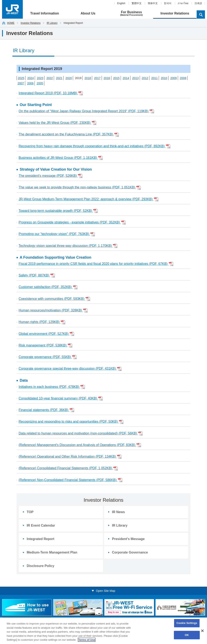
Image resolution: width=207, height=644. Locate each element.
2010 (164, 78)
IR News (118, 512)
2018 (88, 78)
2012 (145, 78)
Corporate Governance (130, 552)
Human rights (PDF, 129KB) (42, 322)
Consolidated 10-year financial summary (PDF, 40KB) (61, 399)
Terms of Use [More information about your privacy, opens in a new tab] (87, 640)
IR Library (52, 23)
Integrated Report (40, 539)
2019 (78, 78)
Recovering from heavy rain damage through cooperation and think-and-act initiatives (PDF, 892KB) (95, 146)
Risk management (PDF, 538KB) (46, 346)
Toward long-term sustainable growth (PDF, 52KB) (58, 211)
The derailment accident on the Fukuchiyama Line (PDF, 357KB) (69, 135)
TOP (30, 512)
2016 (107, 78)
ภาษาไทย (183, 3)
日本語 (198, 3)
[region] (103, 631)
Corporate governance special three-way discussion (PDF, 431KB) (70, 369)
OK (187, 635)
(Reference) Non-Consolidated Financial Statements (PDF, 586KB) (71, 480)
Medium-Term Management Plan (52, 552)
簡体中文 (153, 3)
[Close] (202, 631)
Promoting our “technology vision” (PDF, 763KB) (57, 234)
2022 (50, 78)
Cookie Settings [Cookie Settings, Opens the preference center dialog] (187, 623)
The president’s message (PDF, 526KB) (51, 176)
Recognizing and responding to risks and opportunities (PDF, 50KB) (71, 422)
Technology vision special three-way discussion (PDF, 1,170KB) (68, 246)
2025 (21, 78)
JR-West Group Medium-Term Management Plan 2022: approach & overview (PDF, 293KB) (89, 199)
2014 (126, 78)
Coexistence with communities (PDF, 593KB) (54, 299)
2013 (135, 78)
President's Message (128, 539)
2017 (97, 78)
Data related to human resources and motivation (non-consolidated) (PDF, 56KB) (81, 434)
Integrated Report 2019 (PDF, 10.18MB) (51, 93)
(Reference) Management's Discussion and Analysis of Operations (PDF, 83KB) (80, 445)
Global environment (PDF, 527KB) (46, 334)
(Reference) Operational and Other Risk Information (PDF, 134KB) (70, 457)
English (121, 3)
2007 (21, 83)
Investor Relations (31, 23)
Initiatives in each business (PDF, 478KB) (52, 387)
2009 (174, 78)
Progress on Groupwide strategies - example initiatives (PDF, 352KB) (72, 223)
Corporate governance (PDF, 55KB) (48, 357)
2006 (30, 83)
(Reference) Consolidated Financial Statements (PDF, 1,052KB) (68, 469)
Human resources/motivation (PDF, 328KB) (53, 311)
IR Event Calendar (41, 525)
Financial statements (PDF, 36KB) (46, 410)
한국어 (168, 3)
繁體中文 (137, 3)
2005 (40, 83)
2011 (155, 78)
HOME (8, 23)
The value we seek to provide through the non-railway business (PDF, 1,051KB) (80, 188)
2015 (116, 78)
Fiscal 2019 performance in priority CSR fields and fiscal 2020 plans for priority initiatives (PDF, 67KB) (96, 264)
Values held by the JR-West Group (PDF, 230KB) (58, 123)
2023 (40, 78)
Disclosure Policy (40, 566)
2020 (69, 78)
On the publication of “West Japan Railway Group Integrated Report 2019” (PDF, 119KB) (86, 111)
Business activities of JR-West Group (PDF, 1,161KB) (61, 158)
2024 (31, 78)
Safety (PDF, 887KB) (37, 276)
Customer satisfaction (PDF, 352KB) (48, 287)
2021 (59, 78)
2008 (183, 78)
